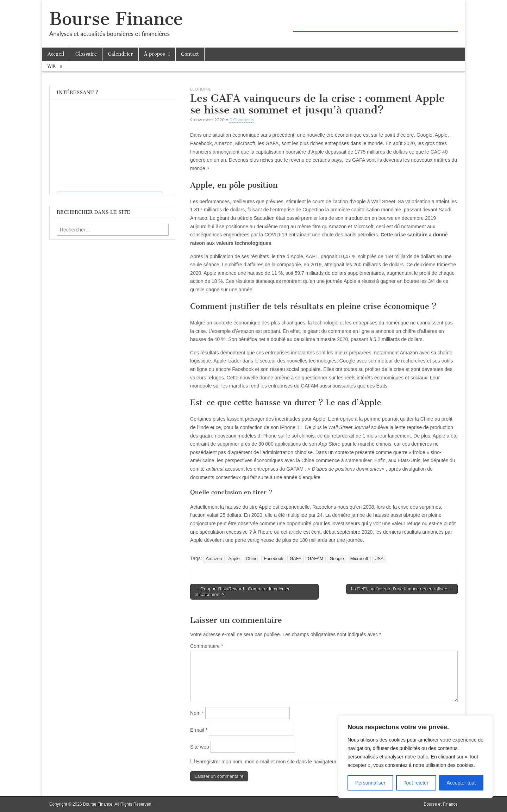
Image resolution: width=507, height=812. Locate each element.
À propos (155, 54)
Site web (200, 747)
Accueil (56, 54)
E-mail (199, 730)
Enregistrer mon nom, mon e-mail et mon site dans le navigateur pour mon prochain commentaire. (303, 762)
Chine (252, 559)
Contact (190, 54)
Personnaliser (370, 783)
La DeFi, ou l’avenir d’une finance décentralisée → (402, 589)
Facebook (273, 559)
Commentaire (206, 646)
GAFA (296, 559)
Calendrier (120, 54)
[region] (415, 757)
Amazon (214, 559)
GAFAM (315, 559)
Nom (197, 713)
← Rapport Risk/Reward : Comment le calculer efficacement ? (242, 592)
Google (337, 559)
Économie (201, 89)
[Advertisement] (375, 21)
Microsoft (359, 559)
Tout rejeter (416, 783)
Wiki (52, 66)
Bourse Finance (116, 19)
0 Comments (242, 120)
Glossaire (86, 54)
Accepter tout (461, 783)
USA (379, 559)
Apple (234, 559)
